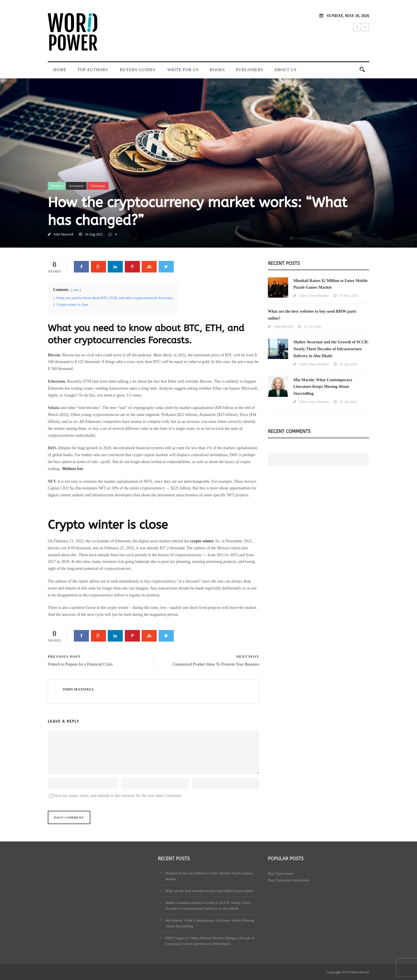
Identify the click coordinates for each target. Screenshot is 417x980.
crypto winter (202, 541)
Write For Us (183, 70)
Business (57, 186)
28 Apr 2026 (348, 364)
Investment (76, 186)
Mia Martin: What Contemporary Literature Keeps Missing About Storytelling (323, 387)
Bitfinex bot (72, 469)
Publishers (250, 70)
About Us (285, 70)
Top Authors (93, 70)
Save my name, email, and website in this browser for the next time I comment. (118, 796)
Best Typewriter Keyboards (289, 880)
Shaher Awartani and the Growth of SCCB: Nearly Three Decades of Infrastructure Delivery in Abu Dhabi (331, 349)
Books (217, 70)
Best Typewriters (281, 873)
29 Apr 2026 (312, 327)
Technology (98, 186)
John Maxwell (63, 234)
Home (60, 70)
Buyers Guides (138, 70)
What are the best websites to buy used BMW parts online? (210, 891)
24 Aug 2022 (94, 234)
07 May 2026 (349, 296)
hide (76, 290)
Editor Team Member (314, 296)
